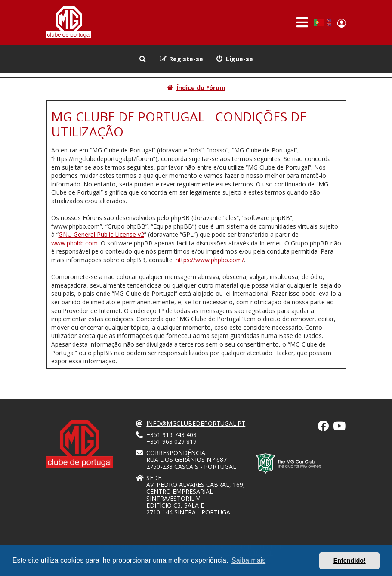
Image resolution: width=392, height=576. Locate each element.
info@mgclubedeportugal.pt (196, 424)
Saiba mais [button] (248, 560)
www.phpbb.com (74, 243)
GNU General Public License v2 (101, 234)
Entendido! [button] (350, 561)
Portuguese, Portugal (319, 23)
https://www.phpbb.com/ (210, 260)
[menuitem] (235, 59)
